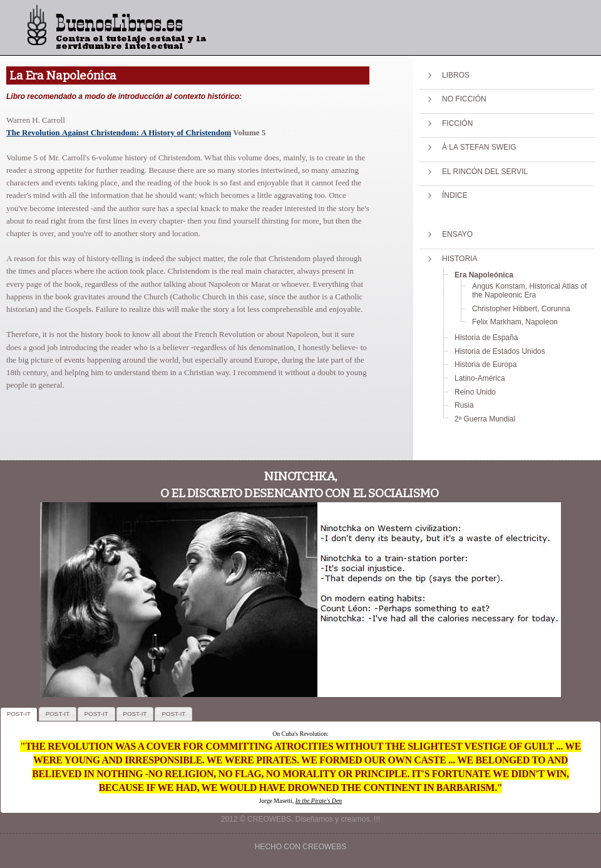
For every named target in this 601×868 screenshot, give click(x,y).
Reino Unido (475, 392)
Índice (455, 195)
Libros (456, 75)
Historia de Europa (485, 364)
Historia (460, 259)
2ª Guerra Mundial (485, 419)
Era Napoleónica (484, 275)
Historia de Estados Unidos (500, 351)
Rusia (464, 405)
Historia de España (486, 338)
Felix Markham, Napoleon (515, 322)
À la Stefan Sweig (479, 147)
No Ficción (464, 99)
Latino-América (480, 378)
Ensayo (457, 234)
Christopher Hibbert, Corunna (521, 309)
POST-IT (19, 714)
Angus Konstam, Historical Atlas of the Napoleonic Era (529, 291)
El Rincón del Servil (485, 172)
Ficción (457, 123)
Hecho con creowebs (301, 847)
